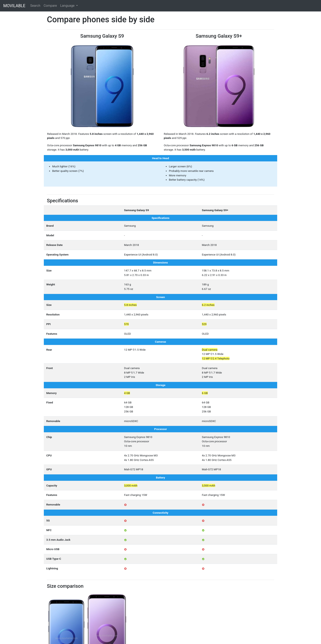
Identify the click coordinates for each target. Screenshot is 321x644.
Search (35, 6)
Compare (50, 6)
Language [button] (68, 6)
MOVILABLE (14, 6)
